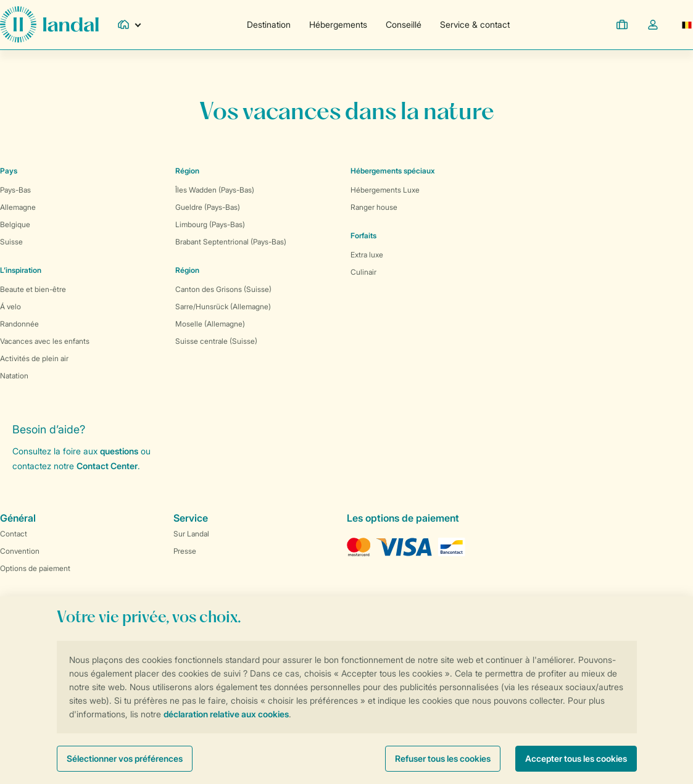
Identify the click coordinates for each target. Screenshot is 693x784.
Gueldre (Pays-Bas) (208, 207)
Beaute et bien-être (33, 289)
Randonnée (19, 324)
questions (119, 451)
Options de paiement (35, 568)
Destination (269, 24)
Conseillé (404, 24)
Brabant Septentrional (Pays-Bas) (231, 242)
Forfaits (363, 236)
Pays (9, 171)
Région (187, 171)
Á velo (10, 307)
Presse (185, 551)
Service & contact (475, 24)
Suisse (11, 242)
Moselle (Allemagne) (210, 324)
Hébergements (338, 24)
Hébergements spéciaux (393, 171)
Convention (20, 551)
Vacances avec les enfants (45, 341)
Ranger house (374, 207)
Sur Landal (191, 534)
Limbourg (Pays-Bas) (210, 224)
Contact (14, 534)
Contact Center (107, 466)
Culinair (363, 272)
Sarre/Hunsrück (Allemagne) (223, 307)
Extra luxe (367, 255)
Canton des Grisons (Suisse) (223, 289)
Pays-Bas (15, 190)
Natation (14, 376)
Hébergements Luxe (385, 190)
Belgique (15, 224)
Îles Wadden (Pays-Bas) (215, 190)
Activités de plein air (34, 358)
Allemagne (18, 207)
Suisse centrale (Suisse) (216, 341)
